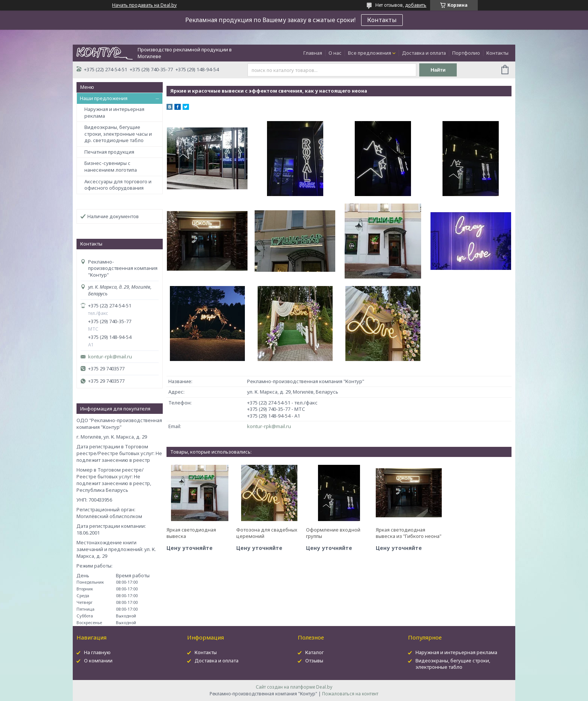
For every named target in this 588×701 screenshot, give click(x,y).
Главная (313, 53)
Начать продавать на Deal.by (144, 5)
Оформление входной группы (333, 533)
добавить (416, 5)
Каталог (314, 652)
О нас (335, 53)
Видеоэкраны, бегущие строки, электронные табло (453, 664)
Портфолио (466, 53)
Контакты (382, 20)
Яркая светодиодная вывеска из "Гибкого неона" (409, 533)
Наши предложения (104, 98)
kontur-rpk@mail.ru (110, 357)
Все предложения (370, 53)
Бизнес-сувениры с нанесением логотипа (111, 166)
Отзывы (314, 661)
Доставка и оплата (424, 53)
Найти (438, 70)
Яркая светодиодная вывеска (191, 533)
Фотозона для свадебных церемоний (267, 533)
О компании (98, 661)
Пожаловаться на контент (350, 694)
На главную (97, 652)
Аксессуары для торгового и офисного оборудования (118, 185)
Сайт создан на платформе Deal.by (294, 687)
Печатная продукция (109, 152)
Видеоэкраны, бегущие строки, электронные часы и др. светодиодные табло (118, 134)
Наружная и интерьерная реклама (114, 112)
